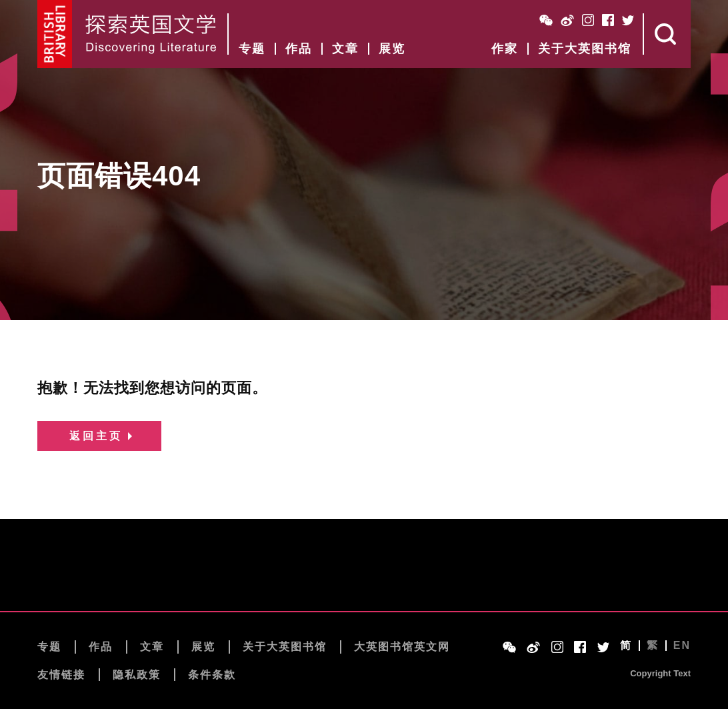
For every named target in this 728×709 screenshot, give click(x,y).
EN (682, 646)
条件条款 (212, 675)
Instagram (588, 20)
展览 (392, 49)
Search (667, 34)
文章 (345, 49)
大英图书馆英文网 (402, 647)
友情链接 (61, 675)
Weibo (567, 20)
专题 (252, 49)
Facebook (608, 20)
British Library (55, 34)
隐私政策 (137, 675)
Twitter (628, 20)
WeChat (546, 20)
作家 (505, 49)
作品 (299, 49)
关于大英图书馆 (585, 49)
